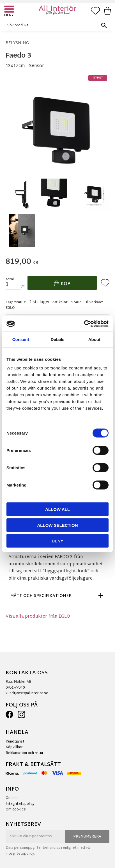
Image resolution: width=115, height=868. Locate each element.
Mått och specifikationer (41, 596)
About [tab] (94, 339)
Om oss (12, 798)
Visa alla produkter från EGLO (38, 617)
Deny (58, 541)
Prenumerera (87, 837)
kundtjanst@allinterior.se (27, 693)
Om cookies (16, 810)
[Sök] (104, 25)
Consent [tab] (21, 339)
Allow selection (58, 525)
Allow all (58, 509)
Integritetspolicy (20, 804)
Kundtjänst (15, 742)
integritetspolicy (20, 854)
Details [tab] (57, 339)
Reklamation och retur (25, 753)
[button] (10, 10)
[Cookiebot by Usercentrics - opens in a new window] (84, 324)
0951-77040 (15, 688)
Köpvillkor (14, 747)
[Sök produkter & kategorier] (56, 25)
